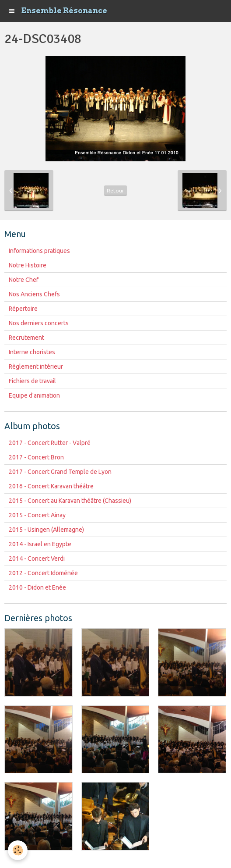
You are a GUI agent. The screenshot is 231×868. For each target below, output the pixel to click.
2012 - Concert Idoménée (43, 573)
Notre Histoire (28, 265)
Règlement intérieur (36, 366)
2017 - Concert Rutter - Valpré (50, 443)
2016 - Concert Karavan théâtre (51, 486)
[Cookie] (18, 850)
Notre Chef (24, 280)
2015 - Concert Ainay (37, 515)
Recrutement (26, 338)
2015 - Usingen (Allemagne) (46, 530)
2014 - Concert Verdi (37, 559)
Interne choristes (32, 352)
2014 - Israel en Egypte (40, 544)
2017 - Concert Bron (36, 457)
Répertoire (23, 309)
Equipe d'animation (34, 395)
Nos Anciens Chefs (34, 294)
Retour (115, 190)
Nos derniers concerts (39, 323)
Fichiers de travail (32, 381)
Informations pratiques (39, 251)
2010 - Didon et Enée (37, 587)
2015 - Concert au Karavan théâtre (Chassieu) (70, 501)
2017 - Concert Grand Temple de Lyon (60, 472)
